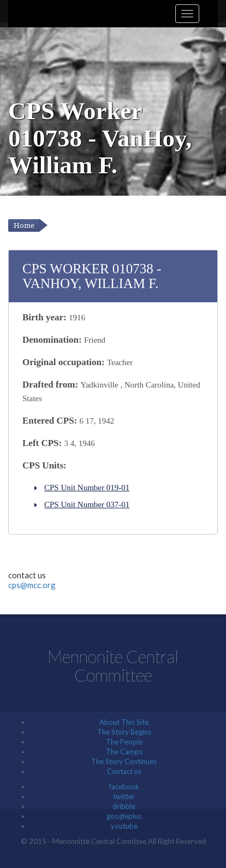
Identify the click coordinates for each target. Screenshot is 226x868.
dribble (124, 806)
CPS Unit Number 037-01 (87, 505)
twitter (124, 796)
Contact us (124, 771)
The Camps (124, 752)
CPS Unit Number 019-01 (87, 488)
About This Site (124, 722)
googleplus (124, 816)
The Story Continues (124, 761)
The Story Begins (124, 732)
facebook (124, 787)
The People (124, 742)
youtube (124, 826)
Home (24, 225)
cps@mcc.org (32, 585)
